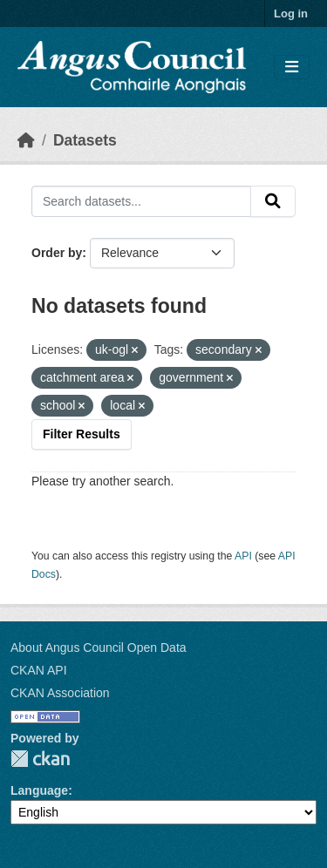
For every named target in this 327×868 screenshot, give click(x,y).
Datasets (85, 140)
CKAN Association (60, 693)
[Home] (26, 140)
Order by (57, 253)
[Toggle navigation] (292, 68)
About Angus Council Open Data (99, 648)
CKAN (40, 759)
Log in (291, 14)
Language (39, 790)
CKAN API (39, 670)
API (243, 556)
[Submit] (273, 201)
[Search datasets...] (141, 201)
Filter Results (82, 434)
